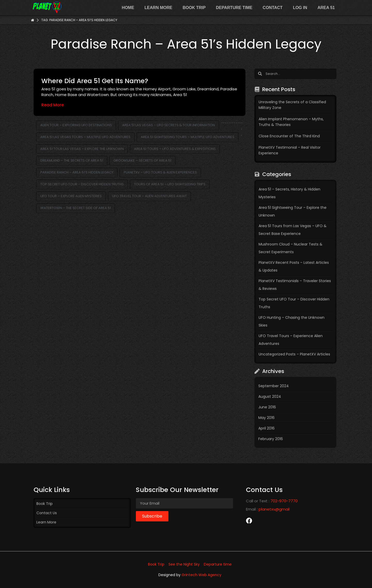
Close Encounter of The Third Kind (289, 136)
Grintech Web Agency (202, 575)
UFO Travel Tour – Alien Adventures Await (149, 196)
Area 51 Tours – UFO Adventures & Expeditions (175, 149)
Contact (273, 8)
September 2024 (274, 386)
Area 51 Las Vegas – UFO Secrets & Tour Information (169, 125)
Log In (300, 8)
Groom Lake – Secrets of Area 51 (142, 160)
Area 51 (326, 8)
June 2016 (267, 407)
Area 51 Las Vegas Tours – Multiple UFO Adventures (85, 137)
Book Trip (194, 8)
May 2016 (266, 418)
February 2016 (271, 439)
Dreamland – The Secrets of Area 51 (72, 160)
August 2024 (270, 396)
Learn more (158, 8)
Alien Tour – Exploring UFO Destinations (76, 125)
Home (128, 8)
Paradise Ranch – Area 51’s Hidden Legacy (77, 172)
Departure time (234, 8)
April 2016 (266, 428)
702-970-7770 (284, 501)
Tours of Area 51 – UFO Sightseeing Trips (170, 184)
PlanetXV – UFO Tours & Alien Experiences (160, 172)
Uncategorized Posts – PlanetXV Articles (294, 354)
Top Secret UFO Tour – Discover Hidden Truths (82, 184)
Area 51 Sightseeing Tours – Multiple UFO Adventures (188, 137)
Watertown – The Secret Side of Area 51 (76, 208)
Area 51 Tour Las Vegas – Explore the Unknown (82, 149)
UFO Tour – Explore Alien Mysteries (71, 196)
